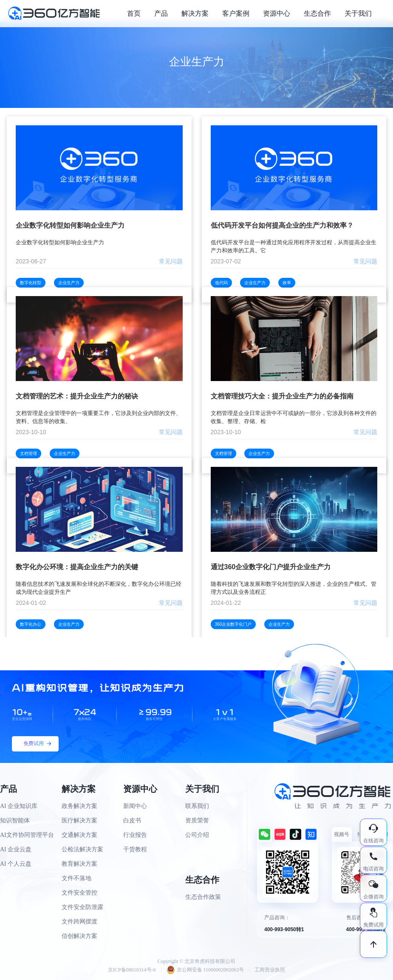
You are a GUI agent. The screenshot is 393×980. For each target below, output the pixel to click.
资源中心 (277, 13)
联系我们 (197, 806)
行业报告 (135, 835)
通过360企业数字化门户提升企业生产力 (271, 567)
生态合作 (317, 13)
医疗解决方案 (79, 820)
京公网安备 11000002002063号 (205, 970)
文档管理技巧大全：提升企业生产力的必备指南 (282, 396)
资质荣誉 (197, 820)
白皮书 (132, 820)
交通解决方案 (79, 835)
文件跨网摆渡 (79, 922)
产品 (161, 13)
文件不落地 (76, 878)
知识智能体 (15, 820)
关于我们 (358, 13)
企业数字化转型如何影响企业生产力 (70, 225)
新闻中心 (135, 806)
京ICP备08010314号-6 (132, 970)
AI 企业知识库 (19, 806)
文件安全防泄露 (82, 907)
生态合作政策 (203, 897)
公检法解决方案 (82, 849)
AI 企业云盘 (16, 849)
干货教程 (135, 849)
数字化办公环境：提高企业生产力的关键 (77, 567)
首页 (134, 13)
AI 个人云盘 (16, 864)
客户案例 (236, 13)
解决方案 (195, 13)
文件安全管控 (79, 893)
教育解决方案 (79, 864)
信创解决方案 (79, 936)
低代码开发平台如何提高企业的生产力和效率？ (282, 225)
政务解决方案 (79, 806)
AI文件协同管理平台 (27, 835)
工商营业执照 (270, 970)
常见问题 (171, 261)
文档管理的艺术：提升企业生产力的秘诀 (77, 396)
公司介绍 (197, 835)
